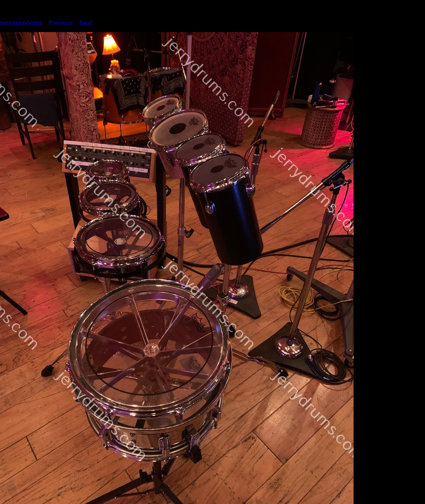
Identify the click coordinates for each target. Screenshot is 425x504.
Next (86, 23)
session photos (21, 23)
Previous (61, 23)
